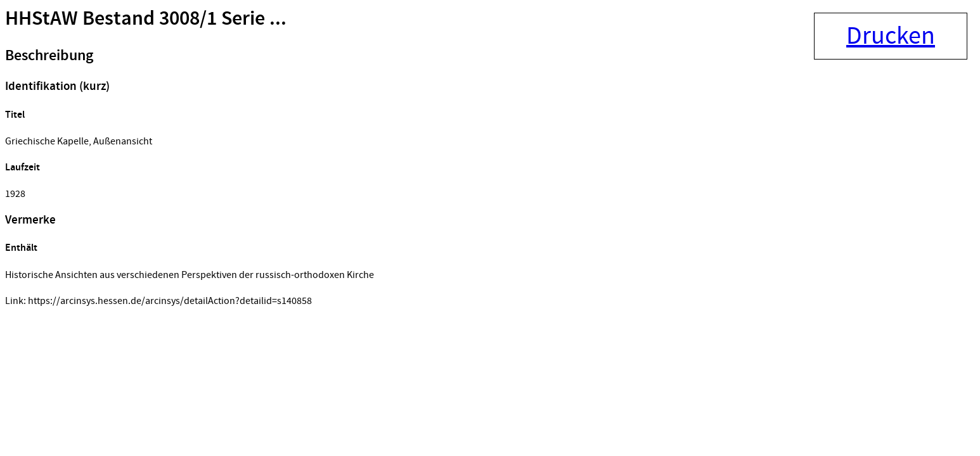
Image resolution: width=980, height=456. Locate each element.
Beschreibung (49, 56)
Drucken (891, 36)
